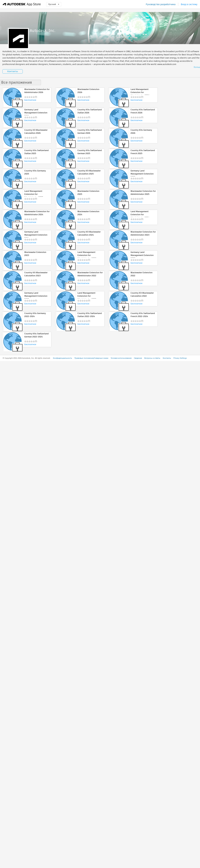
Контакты (13, 71)
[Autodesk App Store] (22, 4)
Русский (54, 4)
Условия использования (121, 358)
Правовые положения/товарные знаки (91, 358)
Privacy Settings (180, 358)
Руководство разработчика (161, 4)
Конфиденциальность (62, 358)
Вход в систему (189, 4)
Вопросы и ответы (152, 358)
